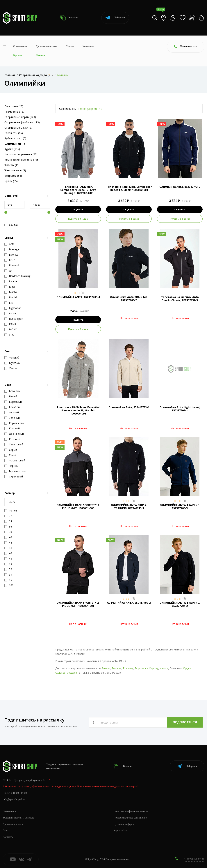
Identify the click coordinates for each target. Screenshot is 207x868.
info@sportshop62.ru (14, 799)
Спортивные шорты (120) (20, 117)
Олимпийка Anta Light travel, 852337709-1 (180, 409)
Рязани (106, 668)
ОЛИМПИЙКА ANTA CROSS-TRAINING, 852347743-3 (129, 507)
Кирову (154, 668)
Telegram (115, 18)
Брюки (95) (11, 181)
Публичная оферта (124, 824)
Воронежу (141, 668)
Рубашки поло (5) (15, 138)
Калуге (164, 668)
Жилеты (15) (12, 165)
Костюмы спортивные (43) (21, 154)
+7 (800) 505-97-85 (194, 859)
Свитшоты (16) (14, 133)
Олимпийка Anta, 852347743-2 (180, 187)
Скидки (40, 55)
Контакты (88, 46)
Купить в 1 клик (78, 219)
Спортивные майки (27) (19, 128)
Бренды (18, 55)
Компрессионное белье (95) (22, 160)
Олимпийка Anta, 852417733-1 (129, 407)
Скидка (11, 225)
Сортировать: (68, 109)
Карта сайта (120, 831)
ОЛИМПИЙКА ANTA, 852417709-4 (78, 297)
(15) (15, 144)
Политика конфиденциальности (131, 811)
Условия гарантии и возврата (19, 818)
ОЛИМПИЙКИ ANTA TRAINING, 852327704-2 (180, 604)
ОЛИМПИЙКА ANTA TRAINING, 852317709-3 (180, 507)
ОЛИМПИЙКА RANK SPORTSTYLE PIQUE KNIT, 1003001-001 (78, 604)
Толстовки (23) (14, 106)
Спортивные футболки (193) (22, 122)
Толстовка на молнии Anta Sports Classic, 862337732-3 (180, 299)
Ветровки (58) (13, 176)
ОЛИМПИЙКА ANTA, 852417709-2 (129, 603)
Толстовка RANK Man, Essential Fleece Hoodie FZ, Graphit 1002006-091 (78, 410)
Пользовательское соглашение (130, 818)
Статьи (70, 46)
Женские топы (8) (15, 170)
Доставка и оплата (47, 46)
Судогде (60, 673)
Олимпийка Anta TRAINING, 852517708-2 (129, 299)
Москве (117, 668)
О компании (20, 46)
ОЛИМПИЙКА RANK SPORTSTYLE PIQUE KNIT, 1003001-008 (78, 507)
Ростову (128, 668)
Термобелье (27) (15, 112)
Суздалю (72, 673)
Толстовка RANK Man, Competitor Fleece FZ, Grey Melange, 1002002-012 (78, 190)
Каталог (69, 18)
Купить (78, 209)
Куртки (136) (12, 149)
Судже (187, 668)
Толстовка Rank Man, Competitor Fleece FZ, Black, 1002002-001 (129, 188)
